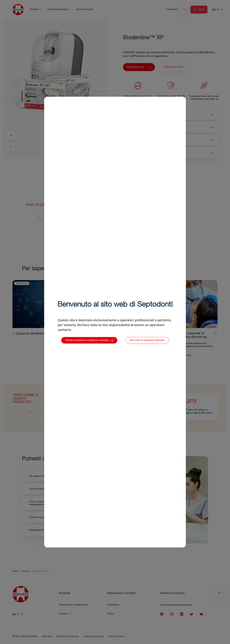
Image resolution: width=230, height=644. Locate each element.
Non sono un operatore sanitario (147, 340)
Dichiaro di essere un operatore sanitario (89, 340)
